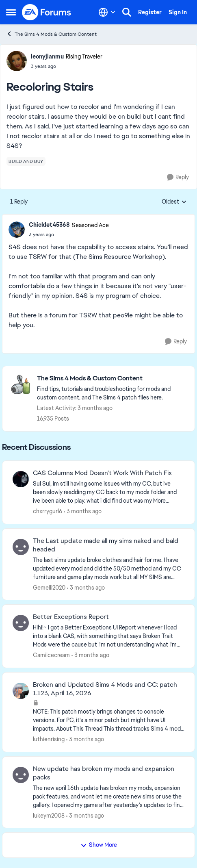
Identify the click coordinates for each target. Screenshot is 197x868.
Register (150, 12)
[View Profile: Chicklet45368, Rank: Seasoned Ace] (17, 230)
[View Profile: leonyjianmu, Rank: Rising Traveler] (17, 61)
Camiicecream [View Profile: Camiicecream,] (51, 655)
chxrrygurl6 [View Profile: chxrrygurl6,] (48, 511)
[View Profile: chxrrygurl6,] (21, 479)
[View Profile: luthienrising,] (21, 691)
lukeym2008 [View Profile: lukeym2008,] (49, 815)
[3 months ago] (83, 511)
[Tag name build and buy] (26, 161)
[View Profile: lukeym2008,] (21, 775)
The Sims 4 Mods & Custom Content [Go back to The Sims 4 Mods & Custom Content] (51, 34)
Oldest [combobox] (174, 202)
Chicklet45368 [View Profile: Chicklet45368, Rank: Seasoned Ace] (49, 225)
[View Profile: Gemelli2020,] (21, 547)
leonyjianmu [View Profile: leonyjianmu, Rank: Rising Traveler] (47, 56)
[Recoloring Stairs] (69, 234)
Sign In (178, 12)
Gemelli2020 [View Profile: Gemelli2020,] (49, 587)
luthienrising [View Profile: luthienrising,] (49, 739)
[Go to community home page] (47, 12)
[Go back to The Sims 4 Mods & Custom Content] (112, 379)
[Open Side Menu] (11, 12)
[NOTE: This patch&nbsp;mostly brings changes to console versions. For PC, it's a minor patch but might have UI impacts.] (109, 720)
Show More (99, 845)
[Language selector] (107, 12)
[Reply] (178, 177)
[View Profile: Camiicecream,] (21, 623)
